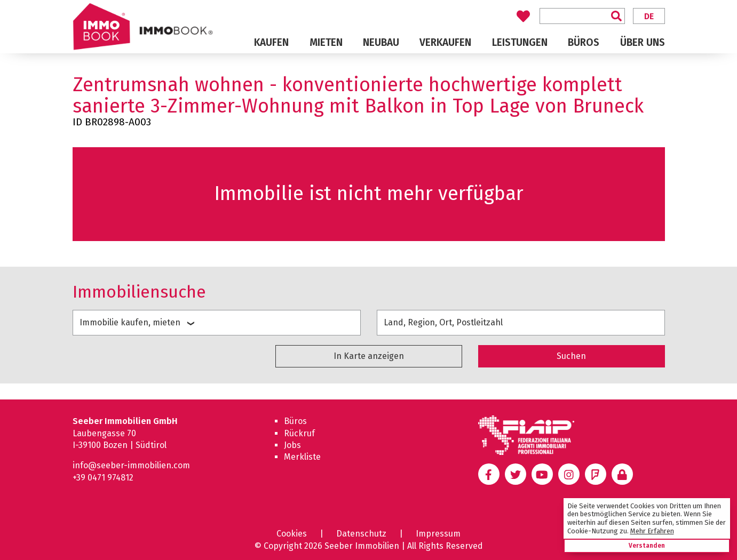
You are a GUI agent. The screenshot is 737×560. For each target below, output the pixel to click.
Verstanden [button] (647, 546)
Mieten (326, 42)
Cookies (292, 534)
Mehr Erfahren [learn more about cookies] (652, 531)
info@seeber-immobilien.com (131, 465)
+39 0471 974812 (103, 478)
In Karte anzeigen (369, 356)
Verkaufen (445, 42)
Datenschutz (361, 534)
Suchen (571, 356)
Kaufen (271, 42)
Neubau (381, 42)
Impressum (438, 534)
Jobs (292, 445)
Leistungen (520, 42)
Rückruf (299, 433)
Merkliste (302, 457)
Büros (584, 42)
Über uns (643, 42)
